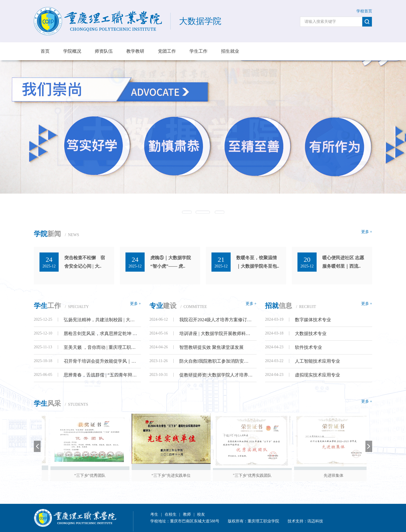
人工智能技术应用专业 (317, 361)
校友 (201, 514)
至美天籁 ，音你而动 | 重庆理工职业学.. (100, 347)
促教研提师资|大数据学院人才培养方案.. (216, 375)
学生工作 (198, 51)
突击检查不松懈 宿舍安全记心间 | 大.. (85, 262)
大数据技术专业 (311, 333)
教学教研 (135, 51)
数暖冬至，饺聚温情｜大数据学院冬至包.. (258, 262)
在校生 (171, 514)
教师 (187, 514)
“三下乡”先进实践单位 (197, 476)
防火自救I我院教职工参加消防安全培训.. (216, 361)
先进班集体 (359, 476)
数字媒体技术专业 (313, 320)
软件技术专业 (308, 347)
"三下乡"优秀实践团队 (278, 476)
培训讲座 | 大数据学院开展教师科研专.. (216, 333)
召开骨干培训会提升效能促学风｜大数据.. (100, 361)
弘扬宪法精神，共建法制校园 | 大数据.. (100, 320)
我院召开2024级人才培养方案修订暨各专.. (216, 320)
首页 (45, 51)
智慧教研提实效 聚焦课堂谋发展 (211, 347)
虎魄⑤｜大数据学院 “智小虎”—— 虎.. (171, 262)
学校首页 (364, 11)
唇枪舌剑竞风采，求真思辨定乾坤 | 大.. (100, 333)
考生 (154, 514)
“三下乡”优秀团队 (116, 476)
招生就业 (230, 51)
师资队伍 (104, 51)
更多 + (367, 232)
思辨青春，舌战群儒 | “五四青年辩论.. (100, 375)
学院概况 (72, 51)
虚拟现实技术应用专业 (317, 375)
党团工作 (167, 51)
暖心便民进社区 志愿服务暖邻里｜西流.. (343, 262)
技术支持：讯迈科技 (305, 521)
